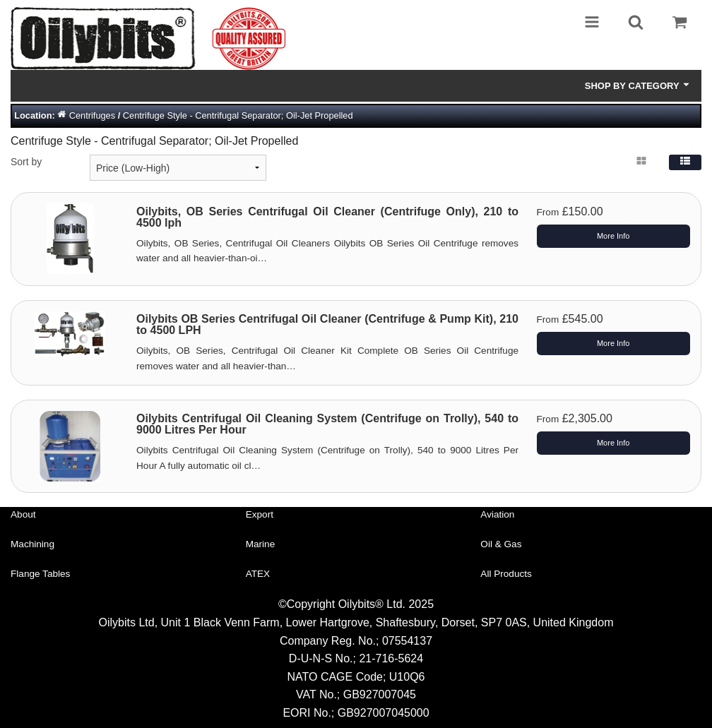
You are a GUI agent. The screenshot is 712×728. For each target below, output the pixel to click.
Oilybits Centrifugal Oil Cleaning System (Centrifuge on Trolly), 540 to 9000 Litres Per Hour (327, 424)
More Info (613, 236)
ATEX (258, 574)
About (23, 514)
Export (260, 514)
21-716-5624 (391, 658)
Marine (261, 544)
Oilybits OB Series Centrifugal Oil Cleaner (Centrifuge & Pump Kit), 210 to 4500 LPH (327, 324)
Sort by (26, 162)
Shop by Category (638, 85)
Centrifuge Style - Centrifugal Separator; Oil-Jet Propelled (238, 115)
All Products (506, 574)
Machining (32, 544)
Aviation (497, 514)
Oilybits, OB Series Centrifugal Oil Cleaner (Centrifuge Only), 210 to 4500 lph (327, 217)
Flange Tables (40, 574)
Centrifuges (92, 115)
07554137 (407, 641)
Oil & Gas (501, 544)
